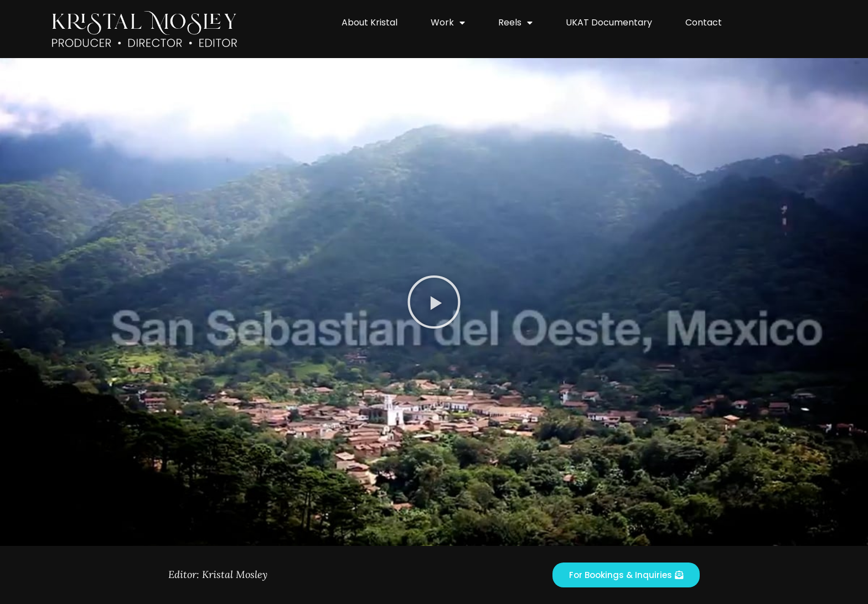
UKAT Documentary (609, 22)
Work (448, 23)
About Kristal (370, 22)
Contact (704, 22)
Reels (515, 23)
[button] (434, 302)
